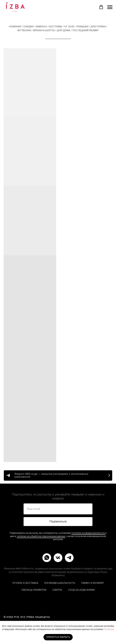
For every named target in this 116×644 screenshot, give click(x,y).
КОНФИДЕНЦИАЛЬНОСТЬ (60, 583)
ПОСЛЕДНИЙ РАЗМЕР (85, 30)
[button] (101, 7)
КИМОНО (41, 26)
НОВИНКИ (15, 26)
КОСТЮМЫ (56, 26)
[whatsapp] (47, 558)
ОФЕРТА (57, 590)
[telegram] (69, 558)
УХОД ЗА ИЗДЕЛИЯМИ (81, 590)
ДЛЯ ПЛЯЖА (98, 26)
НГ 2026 (69, 26)
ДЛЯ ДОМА (63, 30)
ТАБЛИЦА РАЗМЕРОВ (34, 590)
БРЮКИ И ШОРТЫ (44, 30)
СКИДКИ (28, 26)
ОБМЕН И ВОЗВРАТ (93, 583)
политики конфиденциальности (88, 533)
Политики (109, 629)
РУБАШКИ (82, 26)
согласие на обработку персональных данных (41, 536)
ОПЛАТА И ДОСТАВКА (25, 583)
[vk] (58, 558)
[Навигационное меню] (110, 7)
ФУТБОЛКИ (24, 30)
